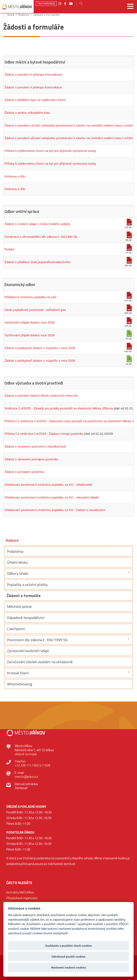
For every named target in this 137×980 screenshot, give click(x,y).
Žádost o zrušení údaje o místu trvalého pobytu (37, 224)
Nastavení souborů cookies (68, 967)
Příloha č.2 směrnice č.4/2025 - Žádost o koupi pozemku (44, 434)
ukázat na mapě (26, 754)
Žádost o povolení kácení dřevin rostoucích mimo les (41, 395)
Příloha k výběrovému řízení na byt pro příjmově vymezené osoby (50, 151)
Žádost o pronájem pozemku (24, 472)
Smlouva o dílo (15, 176)
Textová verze (46, 4)
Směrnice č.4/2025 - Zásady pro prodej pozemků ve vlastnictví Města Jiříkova (59, 408)
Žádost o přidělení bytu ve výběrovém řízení (35, 100)
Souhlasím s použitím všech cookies (69, 946)
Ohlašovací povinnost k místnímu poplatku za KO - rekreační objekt (52, 497)
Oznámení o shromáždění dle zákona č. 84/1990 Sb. (41, 237)
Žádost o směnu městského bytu (27, 113)
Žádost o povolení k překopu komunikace (33, 74)
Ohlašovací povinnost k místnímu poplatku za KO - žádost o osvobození (55, 510)
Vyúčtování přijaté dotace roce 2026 (30, 322)
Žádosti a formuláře (47, 15)
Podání (9, 249)
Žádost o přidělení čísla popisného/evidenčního (37, 262)
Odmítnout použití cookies (68, 957)
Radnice (24, 15)
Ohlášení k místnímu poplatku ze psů (30, 297)
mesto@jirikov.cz (26, 777)
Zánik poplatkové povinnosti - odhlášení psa (35, 310)
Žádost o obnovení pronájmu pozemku (31, 459)
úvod (11, 15)
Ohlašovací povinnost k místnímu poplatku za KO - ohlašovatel (48, 485)
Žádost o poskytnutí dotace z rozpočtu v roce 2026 (40, 348)
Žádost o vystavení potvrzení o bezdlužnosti (35, 446)
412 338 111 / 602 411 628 (32, 765)
